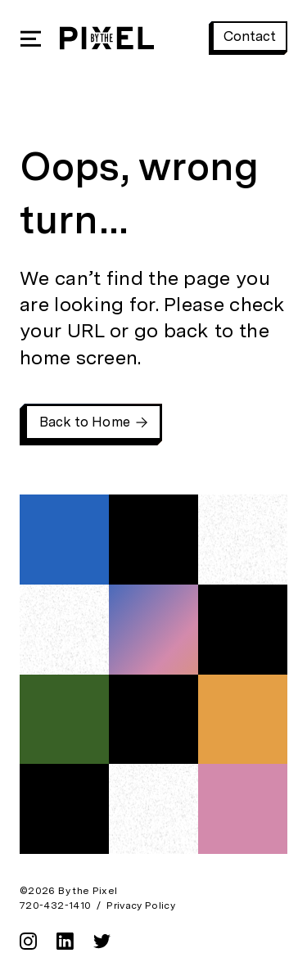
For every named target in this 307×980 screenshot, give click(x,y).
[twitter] (102, 946)
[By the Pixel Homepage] (107, 38)
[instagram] (28, 946)
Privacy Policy (141, 905)
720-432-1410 (55, 905)
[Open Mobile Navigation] (31, 38)
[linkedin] (65, 946)
